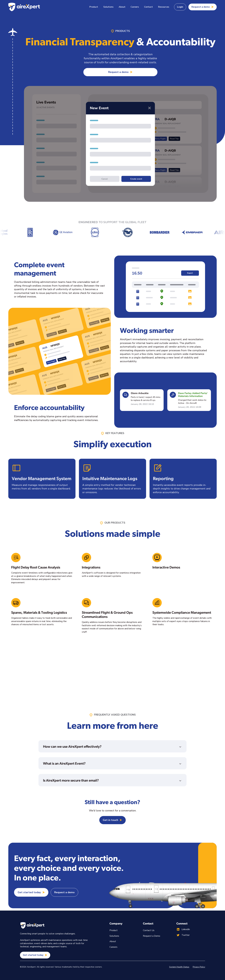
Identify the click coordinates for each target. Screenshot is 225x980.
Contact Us (149, 930)
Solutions (114, 936)
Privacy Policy (199, 967)
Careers (135, 7)
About (122, 7)
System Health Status (179, 967)
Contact (148, 7)
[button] (94, 7)
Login (180, 7)
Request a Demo (152, 936)
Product (114, 930)
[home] (24, 7)
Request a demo (64, 892)
